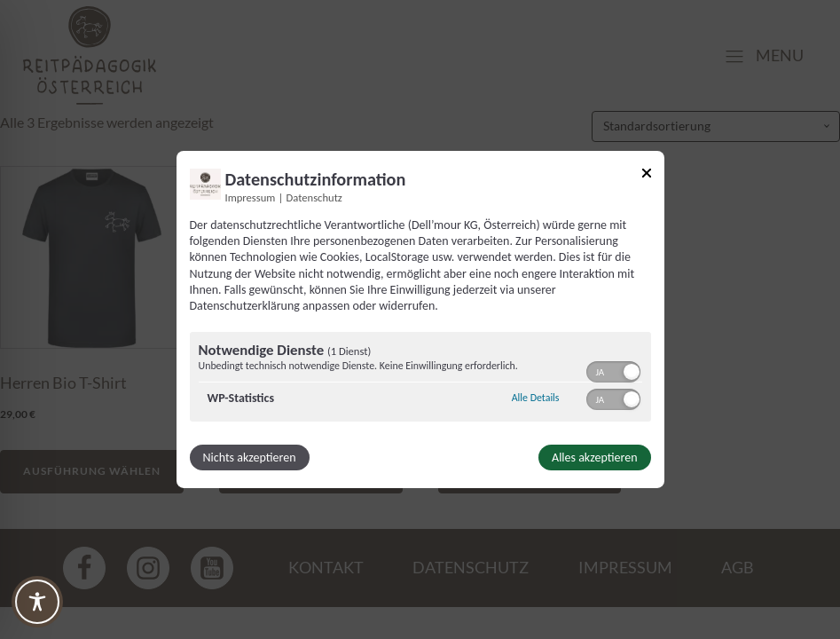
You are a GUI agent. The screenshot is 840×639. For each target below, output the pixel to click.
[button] (632, 372)
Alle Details (536, 398)
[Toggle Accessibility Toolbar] (37, 602)
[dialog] (420, 319)
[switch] (613, 370)
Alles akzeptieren (594, 458)
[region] (420, 379)
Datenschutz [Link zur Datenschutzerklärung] (314, 197)
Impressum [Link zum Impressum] (251, 197)
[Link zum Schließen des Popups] (647, 176)
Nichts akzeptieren (250, 458)
